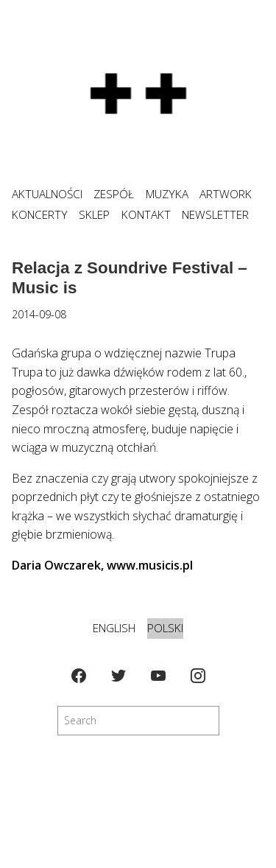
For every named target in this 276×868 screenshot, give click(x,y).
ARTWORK (226, 194)
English (114, 628)
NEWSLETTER (215, 215)
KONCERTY (40, 215)
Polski (165, 628)
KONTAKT (146, 215)
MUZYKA (167, 194)
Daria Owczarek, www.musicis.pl (102, 565)
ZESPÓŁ (114, 194)
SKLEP (94, 215)
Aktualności (47, 194)
